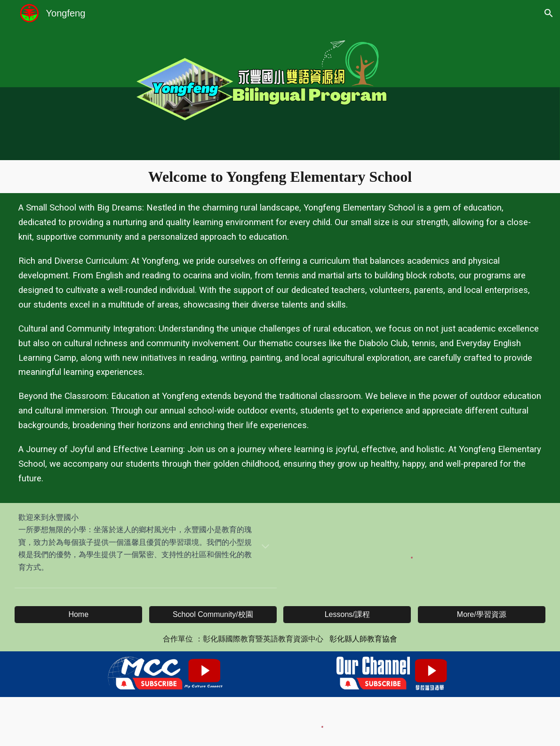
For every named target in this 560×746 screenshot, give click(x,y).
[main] (280, 177)
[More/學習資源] (482, 615)
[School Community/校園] (213, 615)
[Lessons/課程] (347, 615)
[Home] (78, 615)
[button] (549, 13)
